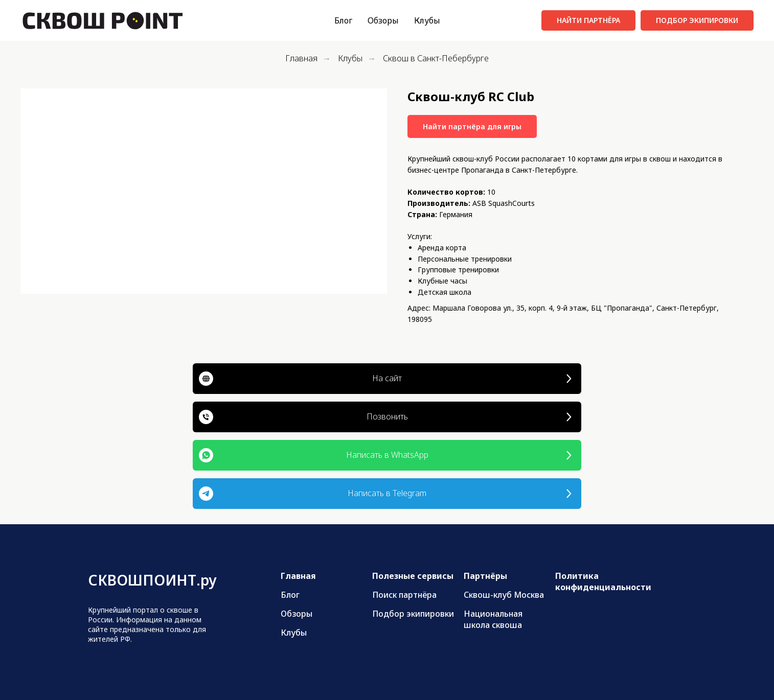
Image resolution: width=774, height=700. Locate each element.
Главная (301, 59)
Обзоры (383, 20)
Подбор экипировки (413, 614)
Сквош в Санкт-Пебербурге (436, 59)
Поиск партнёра (404, 595)
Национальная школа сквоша (493, 619)
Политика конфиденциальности (603, 581)
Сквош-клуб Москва (504, 595)
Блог (343, 20)
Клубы (427, 20)
